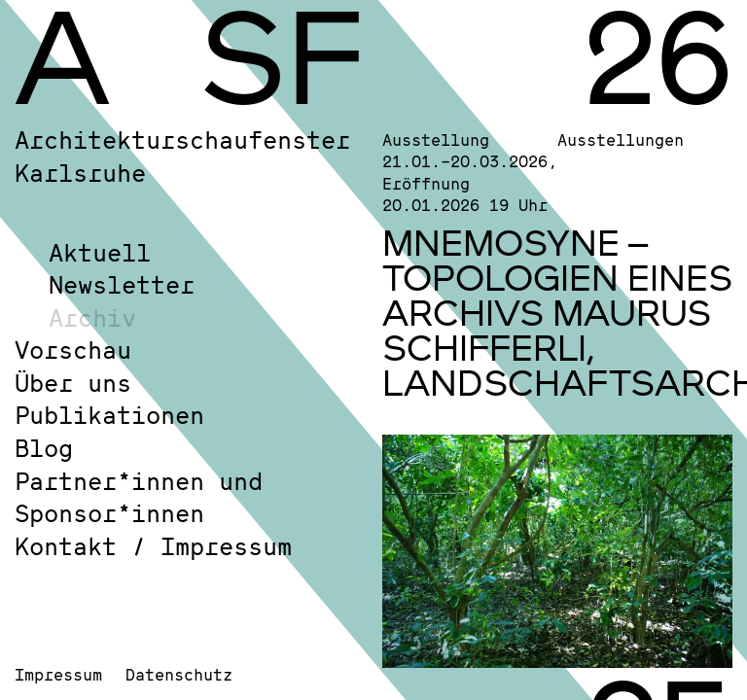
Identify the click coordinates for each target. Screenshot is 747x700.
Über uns (73, 383)
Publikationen (109, 415)
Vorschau (73, 350)
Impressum (58, 674)
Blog (44, 448)
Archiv (92, 317)
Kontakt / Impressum (153, 546)
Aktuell (100, 252)
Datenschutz (179, 674)
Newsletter (122, 284)
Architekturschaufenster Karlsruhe (182, 156)
